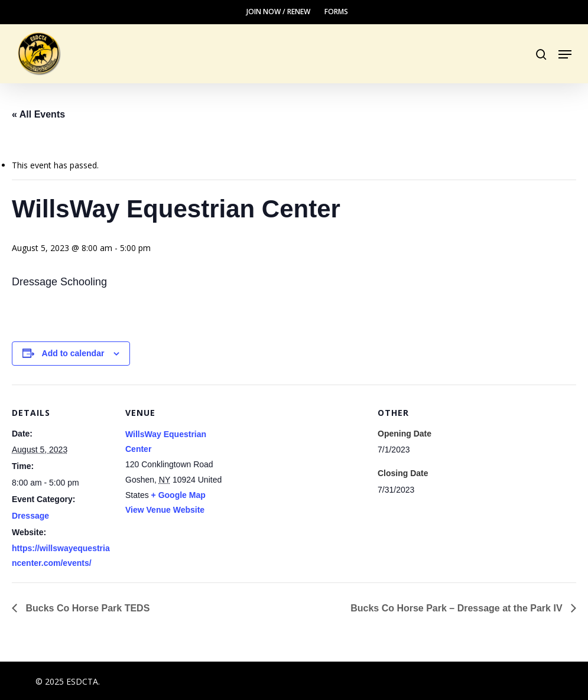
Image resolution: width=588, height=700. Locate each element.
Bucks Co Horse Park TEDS (86, 608)
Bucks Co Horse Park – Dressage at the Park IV (458, 608)
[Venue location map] (301, 466)
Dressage (30, 516)
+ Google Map (178, 495)
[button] (565, 54)
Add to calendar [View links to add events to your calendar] (73, 353)
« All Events (38, 114)
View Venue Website (165, 510)
